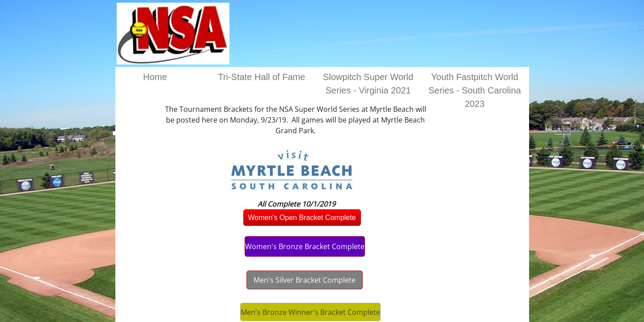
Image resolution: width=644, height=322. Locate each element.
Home (155, 77)
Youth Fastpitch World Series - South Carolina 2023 (475, 90)
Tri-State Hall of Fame (261, 77)
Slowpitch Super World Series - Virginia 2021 (368, 84)
